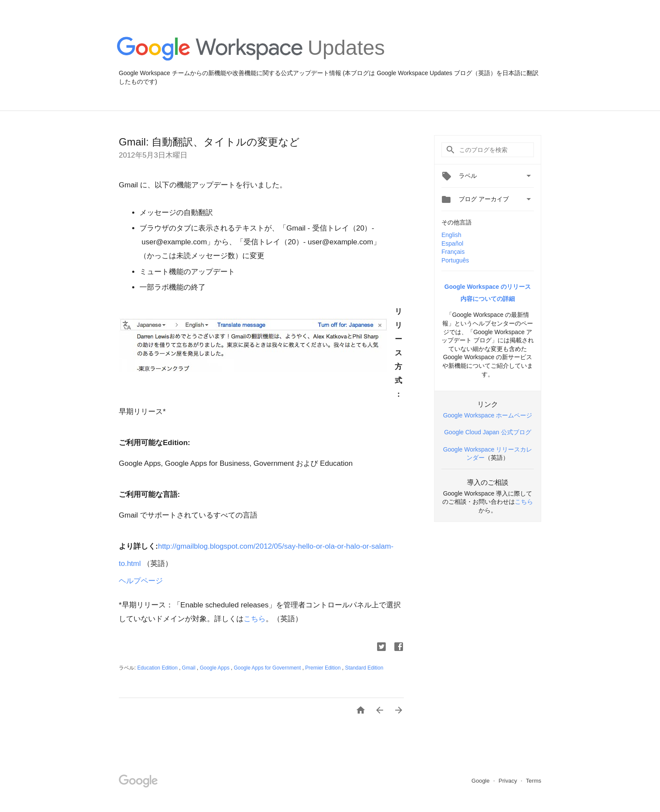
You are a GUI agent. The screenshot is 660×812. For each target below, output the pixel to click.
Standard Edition (364, 668)
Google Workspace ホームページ (488, 415)
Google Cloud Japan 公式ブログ (488, 432)
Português (455, 260)
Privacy (508, 781)
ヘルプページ (142, 581)
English (451, 235)
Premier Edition (324, 668)
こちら (255, 619)
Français (453, 252)
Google (482, 781)
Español (452, 243)
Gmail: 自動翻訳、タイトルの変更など (209, 142)
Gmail (189, 668)
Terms (534, 781)
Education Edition (158, 668)
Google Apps (215, 668)
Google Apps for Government (268, 668)
